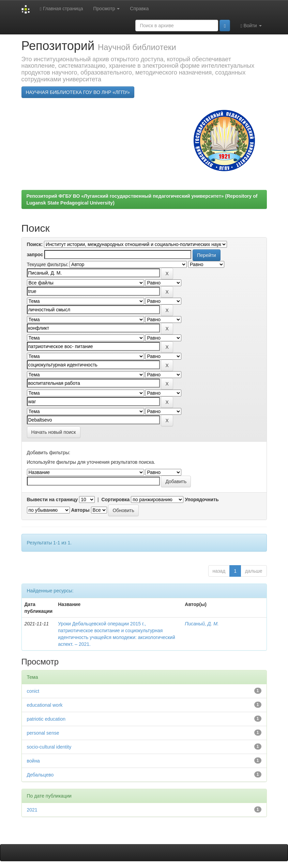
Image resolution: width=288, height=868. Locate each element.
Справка (139, 9)
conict (33, 691)
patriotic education (46, 719)
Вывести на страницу (52, 499)
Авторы (80, 510)
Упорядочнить (202, 499)
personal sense (43, 733)
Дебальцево (40, 775)
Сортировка (115, 499)
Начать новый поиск (54, 432)
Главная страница (62, 9)
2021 (32, 810)
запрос (35, 255)
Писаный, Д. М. (202, 624)
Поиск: (35, 244)
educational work (45, 705)
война (33, 761)
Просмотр (107, 9)
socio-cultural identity (49, 747)
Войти (251, 26)
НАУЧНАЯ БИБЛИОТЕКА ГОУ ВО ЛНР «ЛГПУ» (78, 92)
